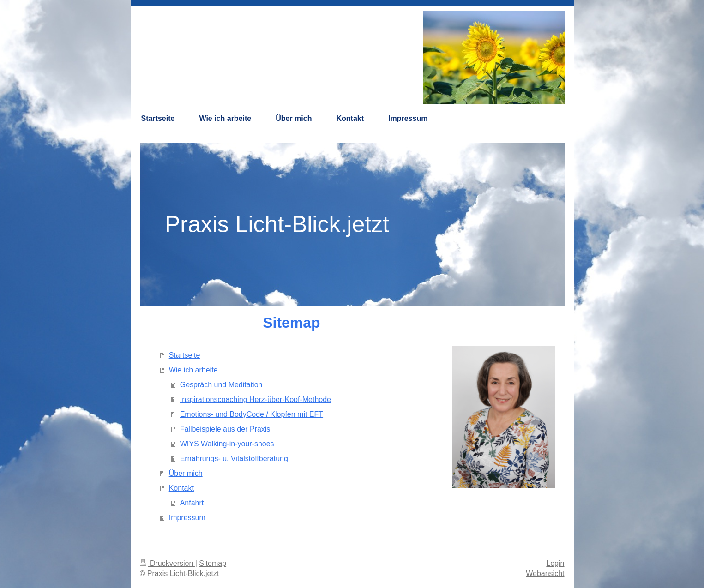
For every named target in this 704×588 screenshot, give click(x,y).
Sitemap (213, 563)
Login (555, 563)
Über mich (186, 473)
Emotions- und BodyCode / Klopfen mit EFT (252, 414)
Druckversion (168, 563)
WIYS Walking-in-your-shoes (227, 444)
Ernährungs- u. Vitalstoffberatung (234, 459)
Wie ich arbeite (193, 370)
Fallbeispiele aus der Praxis (225, 429)
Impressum (187, 518)
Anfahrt (192, 503)
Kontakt (181, 488)
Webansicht (545, 573)
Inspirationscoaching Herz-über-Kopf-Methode (256, 399)
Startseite (185, 355)
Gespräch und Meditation (221, 385)
